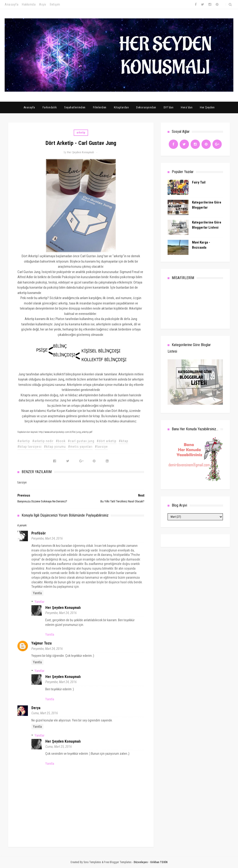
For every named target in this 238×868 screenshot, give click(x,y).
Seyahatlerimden (75, 107)
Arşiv (43, 4)
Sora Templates (92, 862)
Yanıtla (37, 593)
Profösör (39, 533)
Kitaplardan (121, 107)
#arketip (24, 441)
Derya (36, 708)
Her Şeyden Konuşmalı (63, 608)
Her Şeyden (207, 107)
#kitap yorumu (55, 447)
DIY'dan (169, 107)
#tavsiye (101, 447)
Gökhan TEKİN (159, 862)
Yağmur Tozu (41, 643)
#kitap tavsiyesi (30, 447)
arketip (81, 133)
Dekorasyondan (146, 107)
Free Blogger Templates (118, 862)
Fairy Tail (199, 182)
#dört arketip (107, 441)
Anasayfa (12, 4)
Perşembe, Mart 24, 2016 (47, 538)
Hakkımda (29, 4)
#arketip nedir (43, 441)
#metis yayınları (80, 447)
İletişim (55, 4)
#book (61, 441)
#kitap (124, 441)
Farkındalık (50, 107)
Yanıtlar (40, 602)
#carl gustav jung (81, 441)
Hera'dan (187, 107)
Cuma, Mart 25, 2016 (45, 713)
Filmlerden (100, 107)
